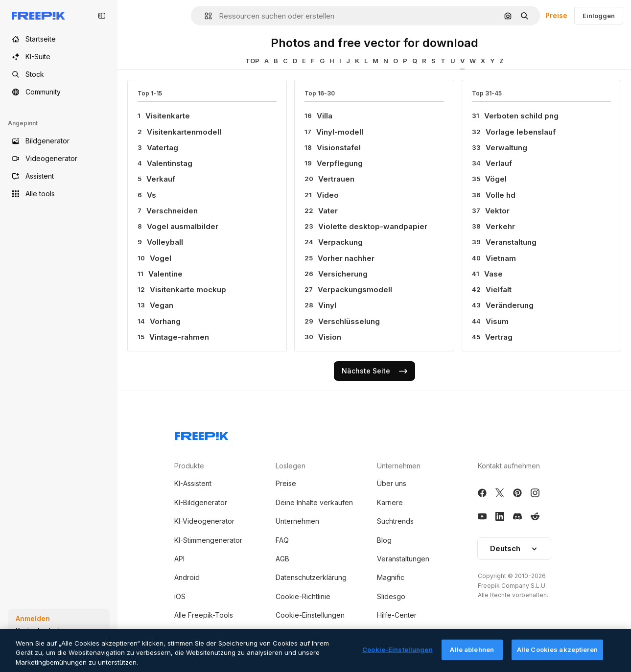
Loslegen (291, 466)
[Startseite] (59, 39)
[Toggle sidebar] (102, 16)
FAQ (282, 540)
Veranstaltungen (403, 559)
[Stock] (59, 74)
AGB (282, 559)
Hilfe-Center (397, 615)
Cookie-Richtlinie (303, 596)
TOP (252, 61)
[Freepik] (38, 16)
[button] (204, 16)
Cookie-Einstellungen (310, 615)
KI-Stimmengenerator (208, 540)
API (179, 559)
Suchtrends (395, 521)
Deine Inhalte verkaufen (314, 502)
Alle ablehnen (472, 656)
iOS (180, 596)
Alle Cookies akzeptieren (557, 656)
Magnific (391, 577)
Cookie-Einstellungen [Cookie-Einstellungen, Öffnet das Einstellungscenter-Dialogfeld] (397, 656)
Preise (556, 15)
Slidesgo (391, 596)
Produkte (189, 466)
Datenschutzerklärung (311, 577)
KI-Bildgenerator (201, 502)
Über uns (392, 483)
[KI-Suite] (59, 57)
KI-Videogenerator (204, 521)
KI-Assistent (193, 483)
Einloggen (599, 16)
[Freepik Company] (202, 434)
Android (187, 577)
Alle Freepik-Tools (204, 615)
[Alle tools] (59, 194)
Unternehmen (297, 521)
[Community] (59, 92)
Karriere (390, 502)
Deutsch (514, 548)
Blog (384, 540)
